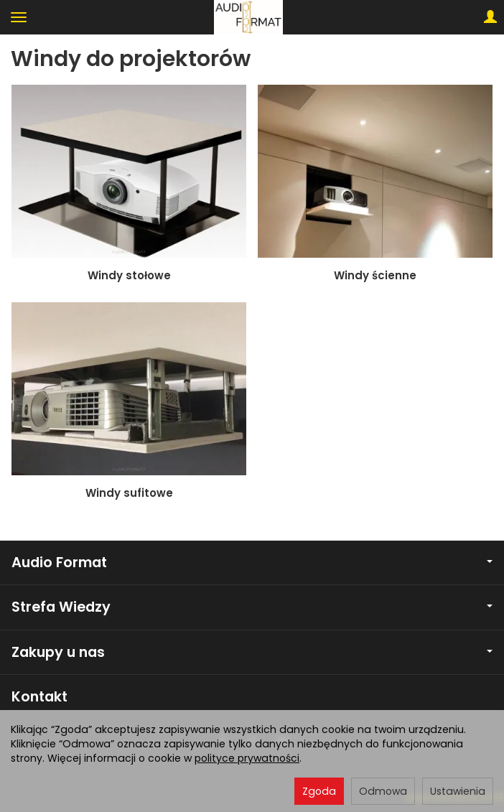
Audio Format (252, 563)
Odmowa (383, 791)
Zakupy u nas (252, 652)
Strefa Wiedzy (252, 607)
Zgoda (319, 791)
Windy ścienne (375, 275)
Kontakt (39, 697)
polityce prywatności (247, 758)
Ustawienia (458, 791)
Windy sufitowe (129, 493)
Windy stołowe (129, 275)
